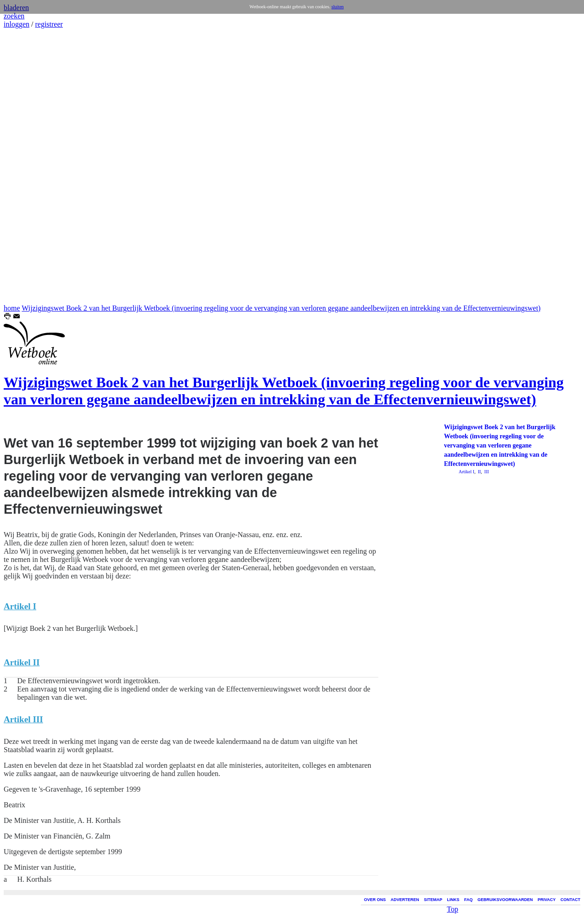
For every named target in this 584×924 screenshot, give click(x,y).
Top (452, 908)
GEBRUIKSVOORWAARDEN (505, 900)
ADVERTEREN (405, 900)
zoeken (14, 16)
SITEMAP (433, 900)
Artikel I (466, 472)
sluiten (338, 7)
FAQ (469, 900)
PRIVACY (547, 900)
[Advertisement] (31, 166)
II (479, 472)
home (12, 308)
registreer (49, 24)
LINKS (453, 900)
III (486, 472)
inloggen (17, 24)
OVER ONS (375, 900)
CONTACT (570, 900)
